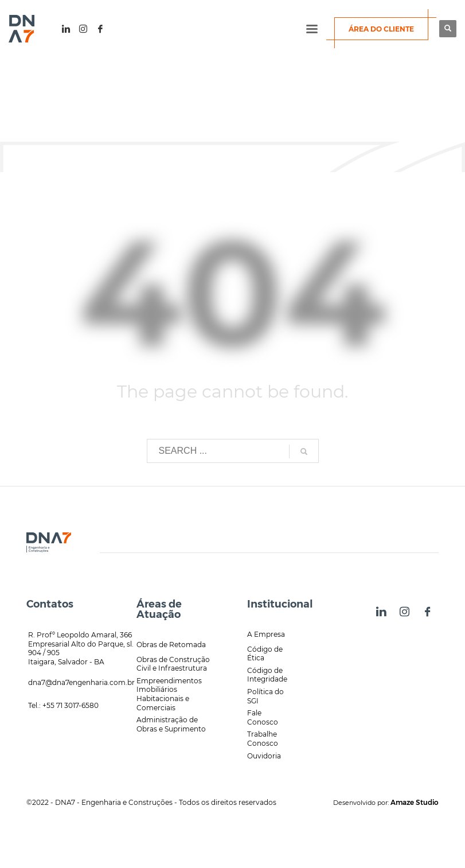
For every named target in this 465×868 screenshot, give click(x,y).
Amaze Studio (415, 802)
